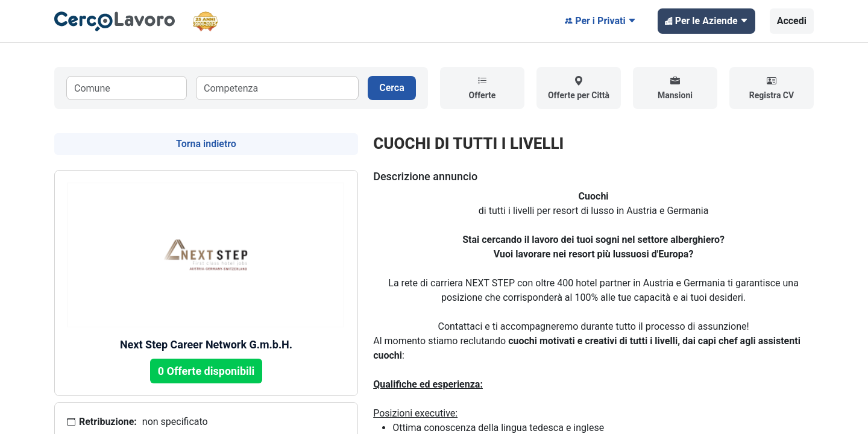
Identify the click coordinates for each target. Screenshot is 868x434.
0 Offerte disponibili (206, 371)
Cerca (392, 88)
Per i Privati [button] (600, 21)
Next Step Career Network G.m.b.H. (206, 344)
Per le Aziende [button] (706, 21)
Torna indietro (206, 144)
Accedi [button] (792, 21)
